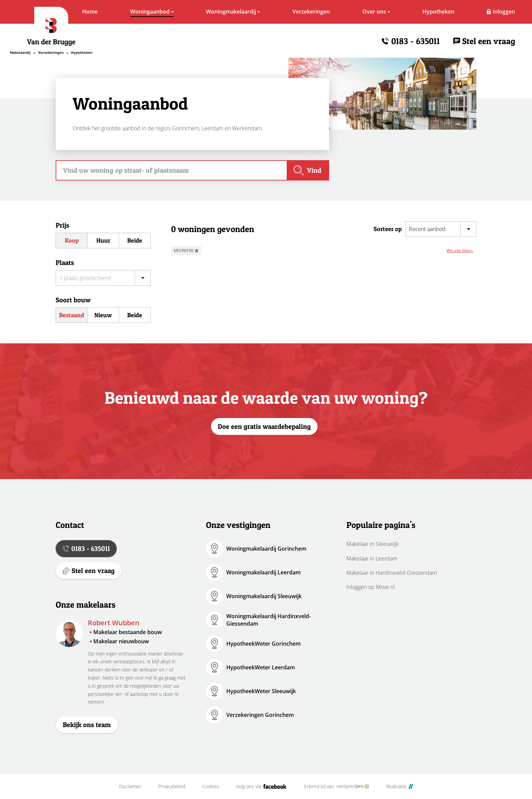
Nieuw (103, 315)
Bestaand (72, 315)
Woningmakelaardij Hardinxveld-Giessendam (269, 620)
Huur (103, 240)
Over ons (374, 12)
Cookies (211, 786)
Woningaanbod (150, 12)
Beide (135, 240)
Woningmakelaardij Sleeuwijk (264, 596)
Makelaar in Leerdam (372, 558)
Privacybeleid (172, 786)
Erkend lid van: (337, 786)
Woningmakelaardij (231, 12)
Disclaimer (130, 786)
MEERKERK (184, 251)
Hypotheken (438, 12)
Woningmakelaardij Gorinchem (266, 549)
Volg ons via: (262, 786)
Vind (314, 170)
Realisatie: (400, 786)
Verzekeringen (311, 12)
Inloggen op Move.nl (371, 587)
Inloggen (504, 12)
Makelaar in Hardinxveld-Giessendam (392, 573)
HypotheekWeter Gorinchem (263, 644)
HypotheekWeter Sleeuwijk (261, 691)
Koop (72, 240)
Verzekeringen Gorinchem (260, 715)
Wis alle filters (460, 251)
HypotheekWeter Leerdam (261, 667)
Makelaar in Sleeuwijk (373, 544)
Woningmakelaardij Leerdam (263, 572)
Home (90, 12)
